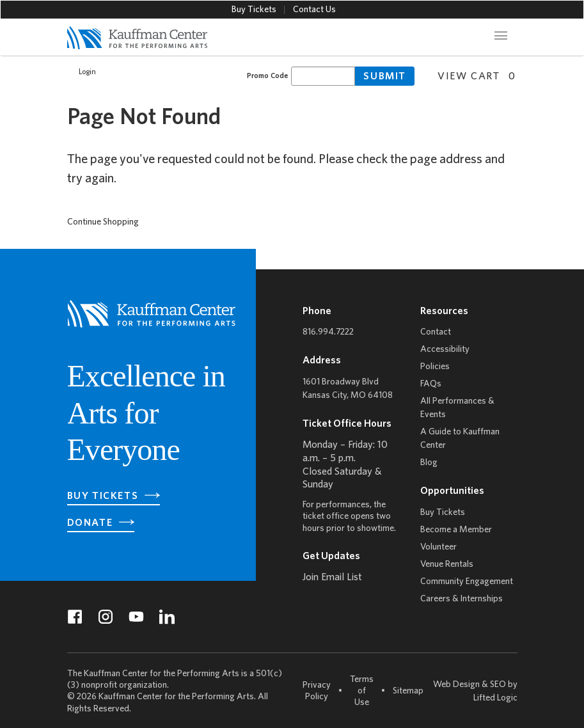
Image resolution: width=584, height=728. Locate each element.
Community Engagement (467, 582)
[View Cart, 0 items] (471, 75)
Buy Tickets (254, 10)
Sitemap (408, 691)
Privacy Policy (317, 691)
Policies (435, 367)
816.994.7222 (328, 332)
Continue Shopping (103, 222)
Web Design (456, 685)
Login (81, 72)
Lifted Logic (495, 698)
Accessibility (445, 350)
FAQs (431, 384)
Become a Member (456, 530)
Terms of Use (362, 691)
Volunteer (438, 547)
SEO (498, 685)
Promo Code (267, 76)
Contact (436, 332)
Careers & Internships (462, 599)
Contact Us (314, 10)
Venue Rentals (447, 565)
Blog (429, 463)
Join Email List (332, 578)
